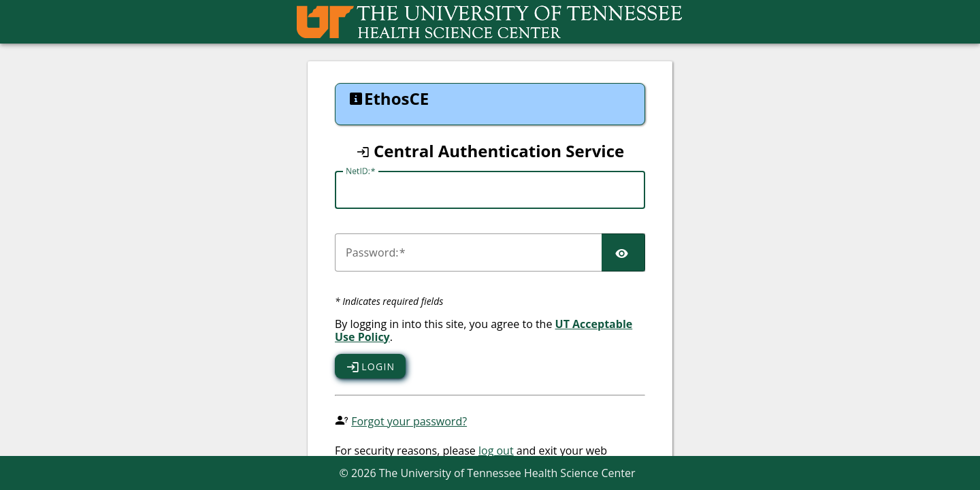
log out (496, 451)
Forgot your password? (409, 421)
